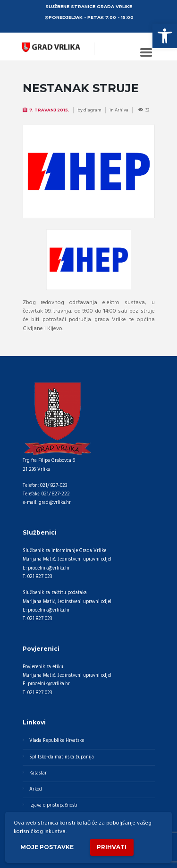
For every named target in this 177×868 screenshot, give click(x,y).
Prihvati (112, 847)
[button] (165, 36)
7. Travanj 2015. (49, 110)
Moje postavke (47, 847)
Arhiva (122, 110)
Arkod (36, 789)
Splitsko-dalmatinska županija (62, 757)
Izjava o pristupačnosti (53, 805)
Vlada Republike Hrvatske (57, 741)
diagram (93, 110)
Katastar (38, 773)
